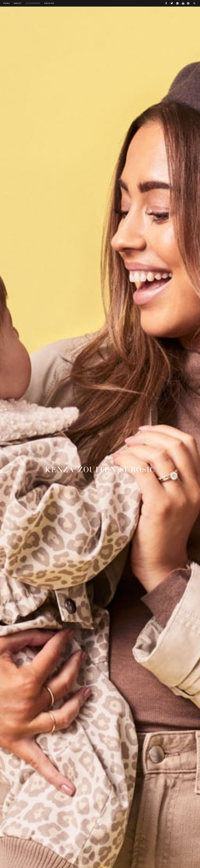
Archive (49, 3)
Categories (33, 3)
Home (7, 3)
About (18, 3)
